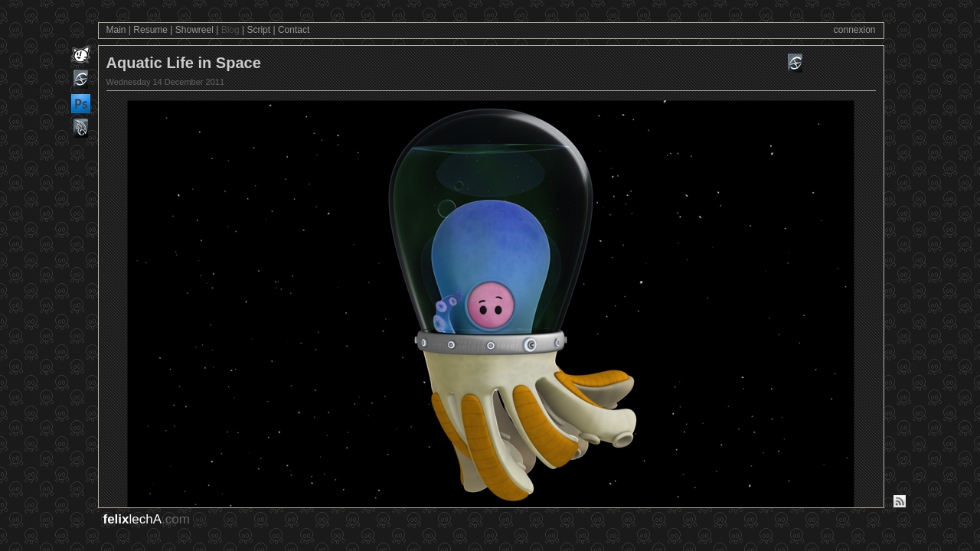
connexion (855, 30)
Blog (230, 30)
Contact (294, 30)
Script (258, 30)
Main (116, 30)
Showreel (194, 30)
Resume (150, 30)
